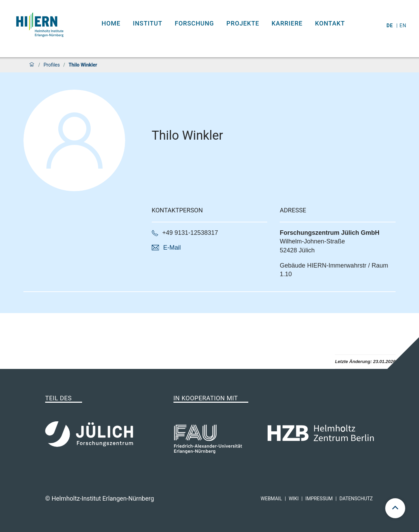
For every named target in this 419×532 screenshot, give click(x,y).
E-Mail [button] (172, 248)
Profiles (52, 65)
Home (111, 23)
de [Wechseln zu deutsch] (391, 26)
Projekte (243, 23)
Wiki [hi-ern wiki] (294, 499)
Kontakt (330, 23)
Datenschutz (356, 499)
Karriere (287, 23)
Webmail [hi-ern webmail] (271, 499)
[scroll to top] (395, 508)
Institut (147, 23)
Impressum (319, 499)
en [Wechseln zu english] (404, 26)
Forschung (194, 23)
